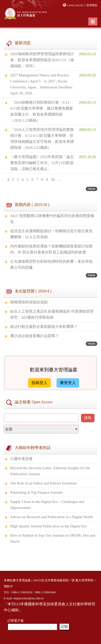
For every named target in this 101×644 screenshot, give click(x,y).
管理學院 (92, 5)
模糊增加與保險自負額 (29, 302)
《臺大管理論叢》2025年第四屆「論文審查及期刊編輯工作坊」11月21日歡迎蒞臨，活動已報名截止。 (42, 163)
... (59, 180)
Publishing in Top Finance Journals (37, 492)
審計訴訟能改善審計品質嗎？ (35, 336)
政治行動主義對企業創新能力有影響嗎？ (44, 327)
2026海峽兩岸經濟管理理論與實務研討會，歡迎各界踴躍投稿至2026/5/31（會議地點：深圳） (42, 60)
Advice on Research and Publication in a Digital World (51, 517)
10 (53, 180)
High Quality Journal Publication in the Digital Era (48, 526)
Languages (75, 5)
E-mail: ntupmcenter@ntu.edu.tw (24, 598)
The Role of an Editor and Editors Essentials (44, 483)
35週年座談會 (21, 459)
